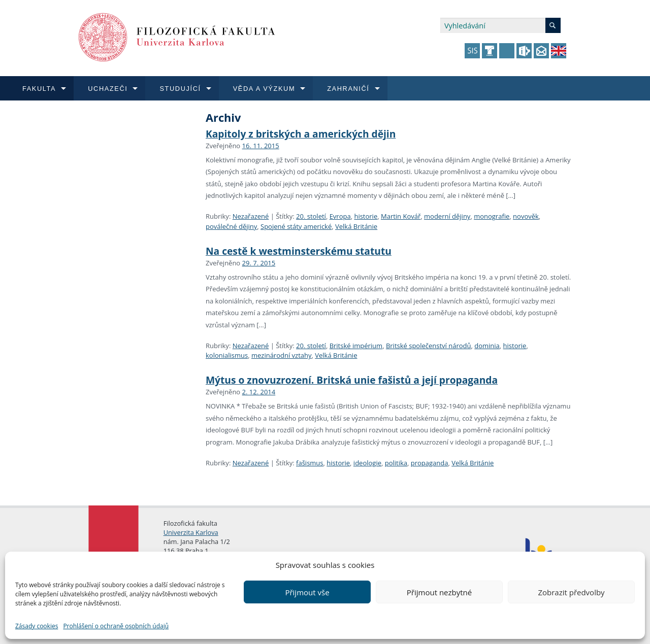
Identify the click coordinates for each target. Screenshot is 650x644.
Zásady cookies (37, 626)
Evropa (340, 216)
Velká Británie (356, 226)
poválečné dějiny (231, 226)
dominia (487, 346)
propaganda (430, 463)
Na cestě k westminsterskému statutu (299, 251)
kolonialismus (227, 355)
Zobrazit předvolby (571, 592)
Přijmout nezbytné (439, 592)
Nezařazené (251, 216)
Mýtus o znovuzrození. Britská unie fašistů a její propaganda (352, 380)
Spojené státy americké (296, 226)
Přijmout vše (307, 592)
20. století (311, 216)
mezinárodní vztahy (282, 355)
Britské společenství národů (429, 346)
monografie (492, 216)
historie (366, 216)
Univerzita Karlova (191, 532)
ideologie (367, 463)
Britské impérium (356, 346)
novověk (526, 216)
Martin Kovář (401, 216)
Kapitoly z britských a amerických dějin (301, 134)
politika (396, 463)
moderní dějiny (447, 216)
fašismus (310, 463)
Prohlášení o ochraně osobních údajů (116, 626)
